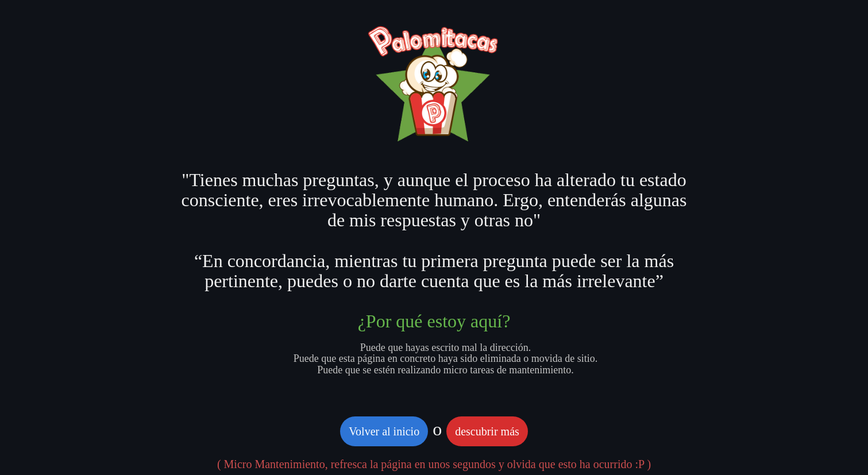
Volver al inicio (384, 431)
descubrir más (487, 431)
